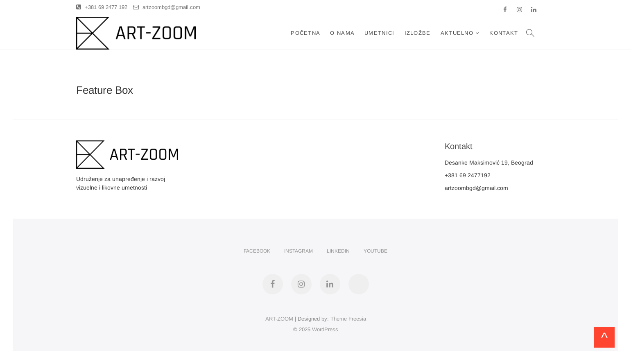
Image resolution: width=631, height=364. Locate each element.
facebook (257, 251)
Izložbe (418, 33)
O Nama (342, 33)
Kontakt (504, 33)
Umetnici (379, 33)
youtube (375, 251)
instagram (299, 251)
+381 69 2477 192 (102, 7)
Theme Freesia (348, 319)
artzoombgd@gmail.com (167, 7)
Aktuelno (457, 33)
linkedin (338, 251)
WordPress (325, 329)
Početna (305, 33)
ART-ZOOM (279, 319)
